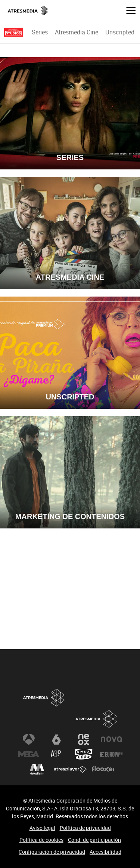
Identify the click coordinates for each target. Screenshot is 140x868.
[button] (128, 10)
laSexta (56, 739)
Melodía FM (37, 769)
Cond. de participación (94, 840)
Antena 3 (29, 739)
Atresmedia (96, 719)
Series (40, 32)
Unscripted (120, 32)
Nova (111, 739)
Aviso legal (42, 828)
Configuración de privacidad (52, 852)
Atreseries (56, 754)
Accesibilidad (105, 852)
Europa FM (111, 754)
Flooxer (103, 769)
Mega (29, 754)
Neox (84, 739)
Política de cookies (41, 840)
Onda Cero (84, 754)
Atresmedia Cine (77, 32)
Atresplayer (70, 769)
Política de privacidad (85, 828)
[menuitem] (40, 32)
